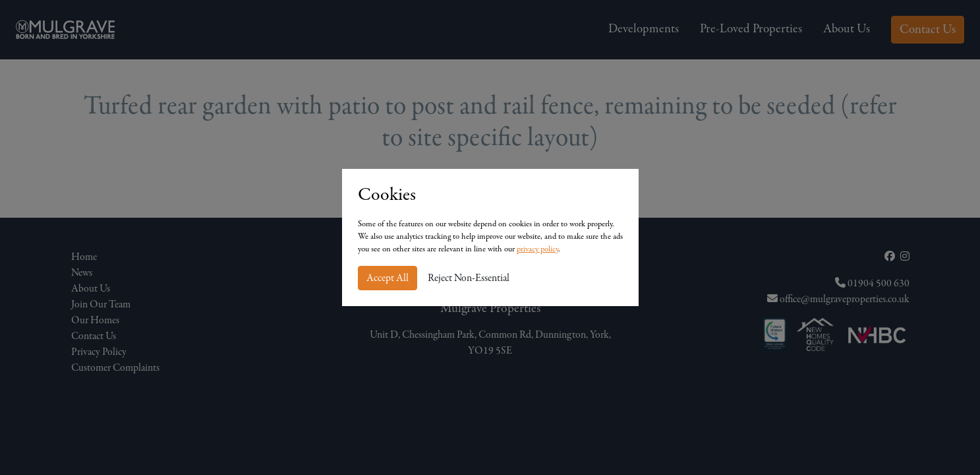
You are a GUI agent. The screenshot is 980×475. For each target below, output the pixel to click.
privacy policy (537, 249)
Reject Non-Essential (469, 278)
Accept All (388, 278)
